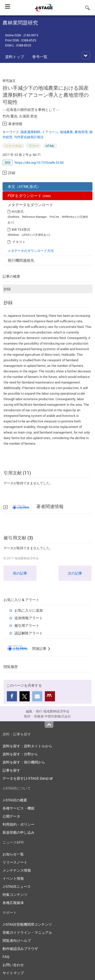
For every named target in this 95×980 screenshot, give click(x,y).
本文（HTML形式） (24, 186)
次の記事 (75, 573)
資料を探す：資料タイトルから (27, 746)
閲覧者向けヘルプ (17, 940)
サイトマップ (13, 973)
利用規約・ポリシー (18, 824)
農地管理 (81, 132)
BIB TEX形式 (21, 229)
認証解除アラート (29, 633)
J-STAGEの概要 (15, 800)
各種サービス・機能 (18, 808)
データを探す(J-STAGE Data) (28, 778)
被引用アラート (27, 625)
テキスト (19, 242)
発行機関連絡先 (21, 260)
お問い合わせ (13, 965)
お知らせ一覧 (13, 854)
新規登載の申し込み (18, 832)
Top (49, 725)
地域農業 (66, 132)
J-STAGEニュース (17, 886)
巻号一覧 (40, 57)
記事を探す (11, 770)
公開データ (11, 816)
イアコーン (50, 132)
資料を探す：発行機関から (24, 762)
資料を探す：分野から (20, 754)
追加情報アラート (29, 618)
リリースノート (15, 862)
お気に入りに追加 (29, 610)
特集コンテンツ (15, 894)
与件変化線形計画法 (29, 137)
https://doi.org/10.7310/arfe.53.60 (39, 162)
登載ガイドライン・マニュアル (27, 932)
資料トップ (15, 57)
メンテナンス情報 (17, 870)
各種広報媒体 (13, 903)
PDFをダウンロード (29, 196)
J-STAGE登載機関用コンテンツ (27, 924)
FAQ (6, 957)
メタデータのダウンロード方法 (31, 251)
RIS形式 (18, 211)
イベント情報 (13, 878)
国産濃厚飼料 (30, 132)
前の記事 (20, 573)
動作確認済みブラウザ (20, 949)
